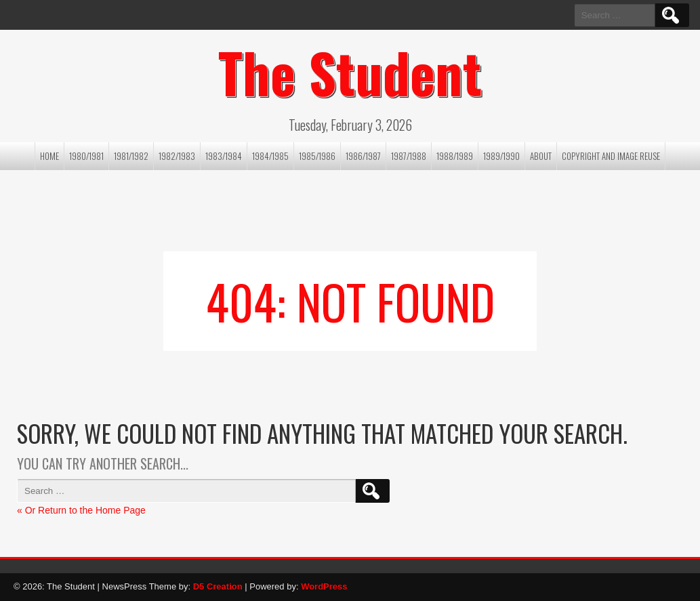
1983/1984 (224, 156)
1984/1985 (270, 156)
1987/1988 (409, 156)
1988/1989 (455, 156)
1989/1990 (501, 156)
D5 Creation (218, 586)
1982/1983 (177, 156)
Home (49, 156)
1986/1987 (363, 156)
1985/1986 (317, 156)
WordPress (324, 586)
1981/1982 (131, 156)
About (541, 156)
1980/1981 (86, 156)
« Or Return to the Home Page (81, 510)
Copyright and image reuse (611, 156)
